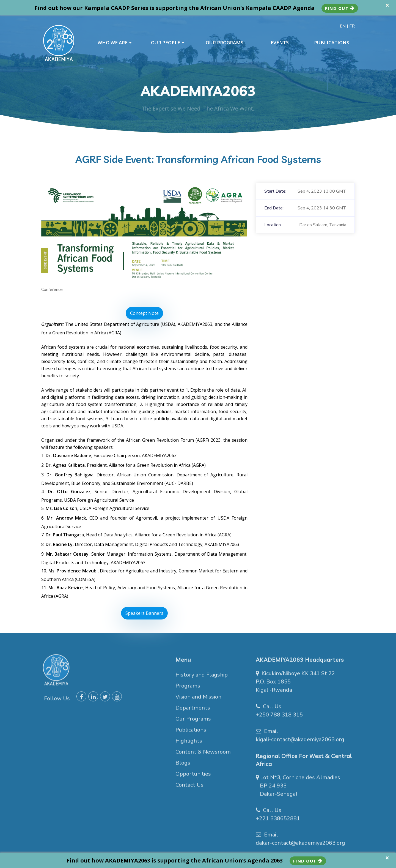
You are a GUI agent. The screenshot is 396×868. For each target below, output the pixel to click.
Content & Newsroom (203, 754)
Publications (191, 732)
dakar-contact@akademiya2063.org (300, 846)
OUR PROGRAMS (225, 43)
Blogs (183, 765)
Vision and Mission (198, 699)
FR (352, 26)
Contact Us (189, 788)
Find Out (340, 8)
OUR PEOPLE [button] (167, 43)
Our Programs (193, 721)
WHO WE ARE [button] (115, 43)
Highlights (189, 743)
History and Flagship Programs (202, 683)
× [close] (387, 5)
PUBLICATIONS (332, 43)
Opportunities (193, 776)
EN (343, 26)
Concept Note (144, 313)
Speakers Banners (144, 613)
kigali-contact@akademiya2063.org (300, 742)
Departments (193, 710)
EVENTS (280, 43)
